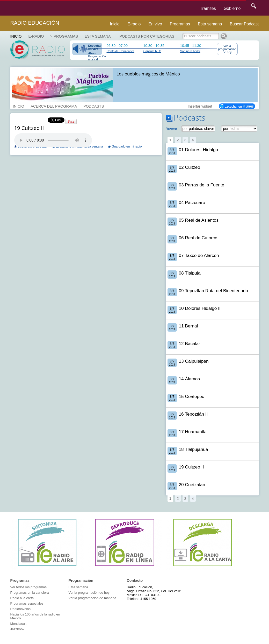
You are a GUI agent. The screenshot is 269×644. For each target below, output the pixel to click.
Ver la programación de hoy (227, 49)
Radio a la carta (22, 598)
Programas (180, 24)
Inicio (115, 24)
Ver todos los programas (28, 587)
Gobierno (232, 8)
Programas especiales (27, 603)
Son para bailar (190, 51)
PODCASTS (94, 106)
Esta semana (210, 24)
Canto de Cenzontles (121, 51)
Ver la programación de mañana (92, 598)
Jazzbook (17, 629)
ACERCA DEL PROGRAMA (54, 106)
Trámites (208, 8)
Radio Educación (35, 23)
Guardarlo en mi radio (127, 146)
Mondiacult (19, 624)
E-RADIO (36, 36)
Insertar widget (200, 106)
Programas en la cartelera (30, 593)
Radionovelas (21, 609)
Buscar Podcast (244, 24)
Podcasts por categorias (147, 36)
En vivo (155, 24)
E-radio (134, 24)
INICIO (19, 106)
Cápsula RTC (152, 51)
